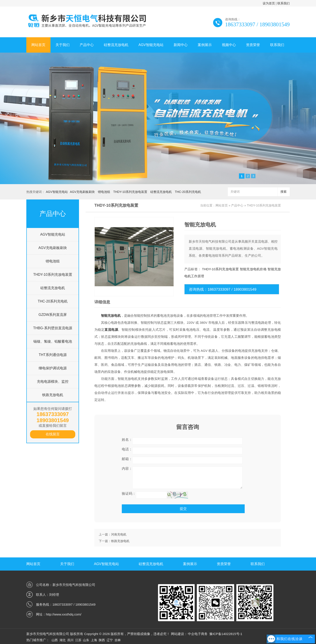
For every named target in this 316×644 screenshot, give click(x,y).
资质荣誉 (253, 45)
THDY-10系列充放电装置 (130, 192)
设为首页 (269, 3)
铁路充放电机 (53, 395)
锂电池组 (104, 192)
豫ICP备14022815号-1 (226, 634)
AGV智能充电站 (151, 45)
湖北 (63, 640)
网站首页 (38, 45)
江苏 (78, 640)
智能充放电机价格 (253, 269)
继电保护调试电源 (53, 368)
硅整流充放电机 (116, 45)
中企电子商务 (198, 634)
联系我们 (284, 3)
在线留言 (53, 434)
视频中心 (229, 45)
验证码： (129, 494)
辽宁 (110, 640)
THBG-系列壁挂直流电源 (53, 328)
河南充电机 (119, 534)
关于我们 (63, 45)
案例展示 (205, 45)
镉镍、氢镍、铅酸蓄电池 (53, 341)
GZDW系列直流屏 (53, 315)
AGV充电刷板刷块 (83, 192)
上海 (94, 640)
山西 (55, 640)
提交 (183, 509)
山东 (86, 640)
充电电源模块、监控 (53, 382)
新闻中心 (181, 45)
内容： (127, 469)
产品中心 (87, 45)
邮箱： (127, 459)
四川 (70, 640)
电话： (127, 449)
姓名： (127, 440)
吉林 (118, 640)
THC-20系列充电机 (188, 192)
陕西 (102, 640)
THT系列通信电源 (53, 355)
